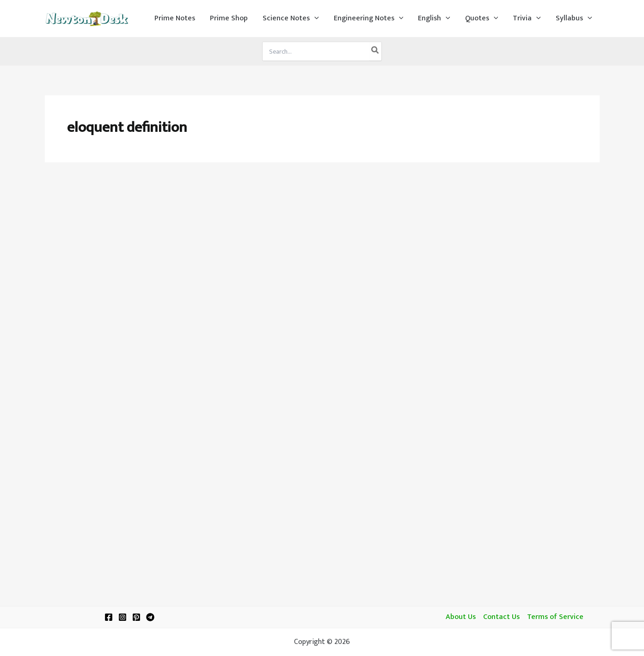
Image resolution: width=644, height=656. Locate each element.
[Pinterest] (136, 617)
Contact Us (501, 617)
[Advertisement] (322, 241)
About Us (461, 617)
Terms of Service (555, 617)
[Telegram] (150, 617)
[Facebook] (109, 617)
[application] (314, 19)
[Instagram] (123, 617)
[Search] (375, 51)
